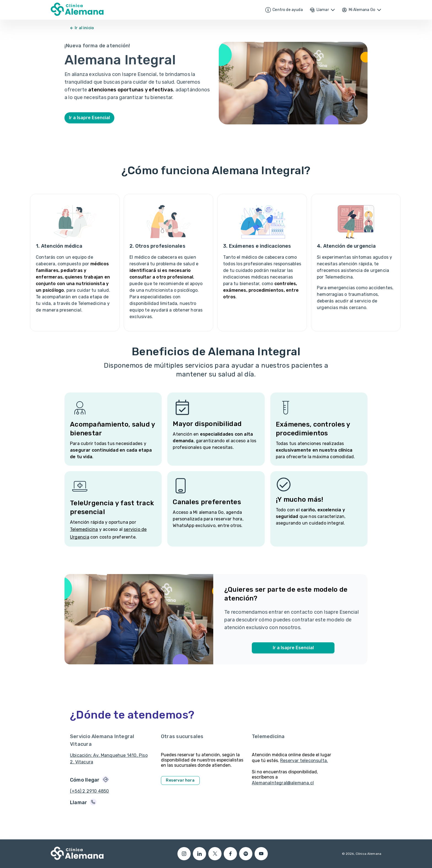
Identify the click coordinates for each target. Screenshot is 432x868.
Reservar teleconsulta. (304, 761)
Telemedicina (84, 529)
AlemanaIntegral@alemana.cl (283, 783)
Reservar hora (180, 780)
